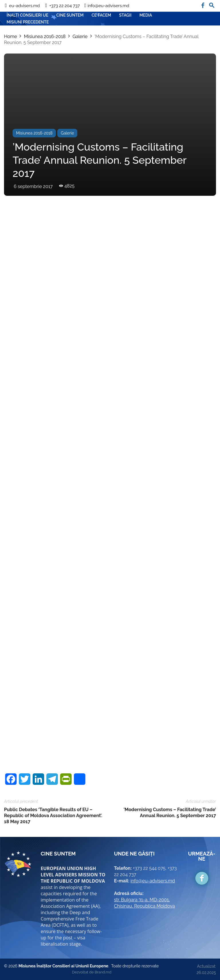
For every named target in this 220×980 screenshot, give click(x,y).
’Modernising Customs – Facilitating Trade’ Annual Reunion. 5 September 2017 (170, 813)
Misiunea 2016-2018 (45, 36)
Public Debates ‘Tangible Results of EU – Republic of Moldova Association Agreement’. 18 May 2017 (53, 816)
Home (10, 36)
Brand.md (103, 972)
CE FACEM (101, 15)
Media (146, 15)
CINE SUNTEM (70, 15)
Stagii (125, 15)
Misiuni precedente (28, 22)
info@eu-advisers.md (153, 881)
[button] (212, 4)
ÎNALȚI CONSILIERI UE (27, 15)
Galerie (80, 36)
